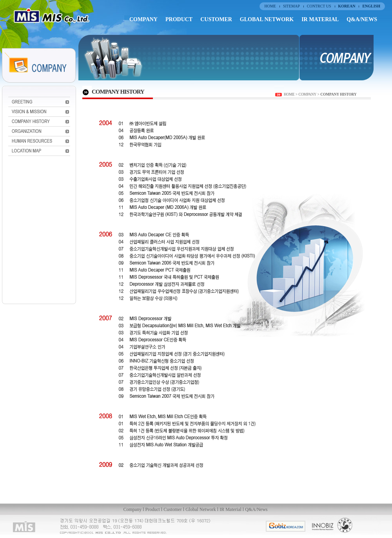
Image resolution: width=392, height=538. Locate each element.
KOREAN (347, 6)
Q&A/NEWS (362, 19)
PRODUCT (179, 19)
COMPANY (143, 19)
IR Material (230, 509)
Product (153, 509)
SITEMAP (291, 6)
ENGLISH (371, 6)
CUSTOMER (216, 19)
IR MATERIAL (320, 19)
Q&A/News (256, 509)
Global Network (201, 509)
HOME (270, 6)
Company (133, 509)
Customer (173, 509)
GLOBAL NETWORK (267, 19)
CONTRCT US (319, 6)
